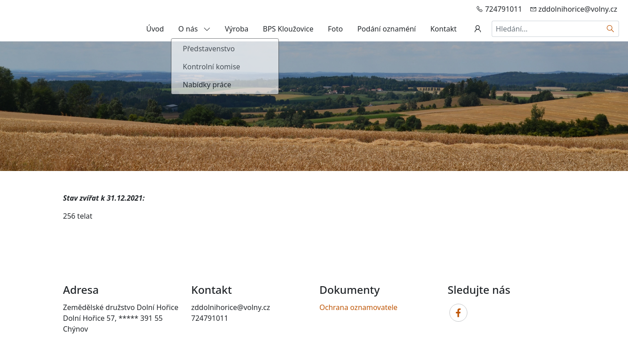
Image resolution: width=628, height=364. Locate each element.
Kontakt (443, 29)
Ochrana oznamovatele (359, 307)
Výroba (237, 29)
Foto (335, 29)
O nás (194, 29)
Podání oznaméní (386, 29)
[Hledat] (611, 29)
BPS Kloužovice (288, 29)
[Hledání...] (547, 29)
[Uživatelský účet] (478, 29)
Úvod (155, 29)
